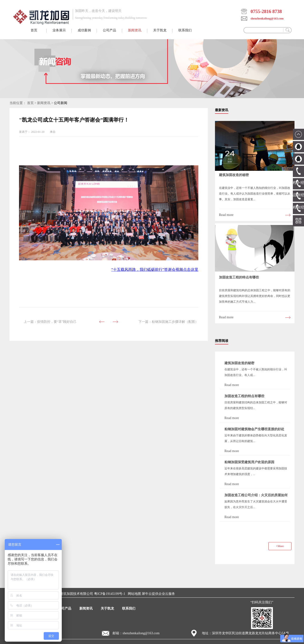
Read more (226, 215)
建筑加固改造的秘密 (234, 175)
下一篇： (168, 322)
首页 (34, 30)
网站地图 (134, 594)
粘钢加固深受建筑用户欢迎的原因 (249, 462)
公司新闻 (61, 103)
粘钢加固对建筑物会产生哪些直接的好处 (254, 429)
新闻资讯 (44, 103)
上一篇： (50, 322)
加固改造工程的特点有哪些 (239, 277)
